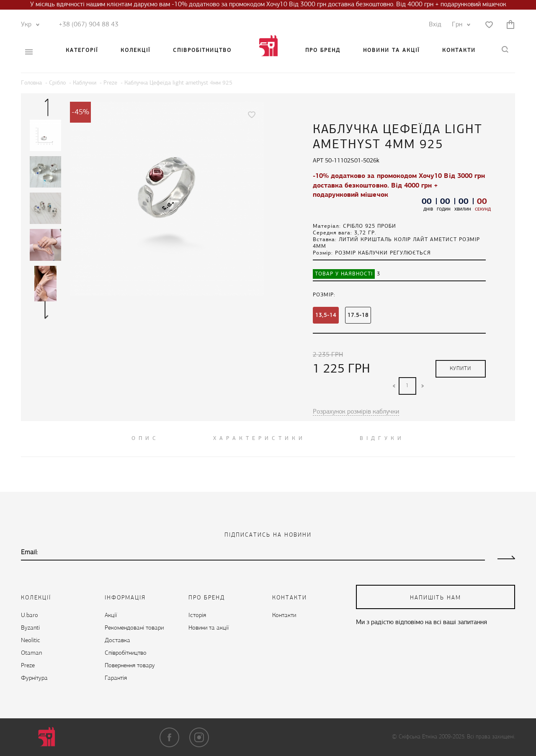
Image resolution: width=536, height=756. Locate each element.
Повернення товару (130, 666)
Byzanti (30, 628)
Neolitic (31, 641)
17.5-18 (358, 315)
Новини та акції (391, 50)
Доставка (117, 641)
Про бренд (323, 50)
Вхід (435, 25)
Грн (459, 25)
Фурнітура (34, 678)
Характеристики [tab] (259, 438)
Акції (111, 616)
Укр (28, 25)
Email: (29, 553)
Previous (47, 107)
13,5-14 (326, 315)
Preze (28, 666)
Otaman (31, 653)
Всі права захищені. (491, 737)
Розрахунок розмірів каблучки (356, 412)
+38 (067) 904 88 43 (89, 25)
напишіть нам (435, 598)
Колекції (135, 50)
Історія (197, 616)
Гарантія (116, 678)
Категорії (82, 50)
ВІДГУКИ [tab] (382, 438)
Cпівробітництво (202, 50)
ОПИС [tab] (145, 438)
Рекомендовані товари (134, 628)
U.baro (30, 616)
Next (47, 310)
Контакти (459, 50)
